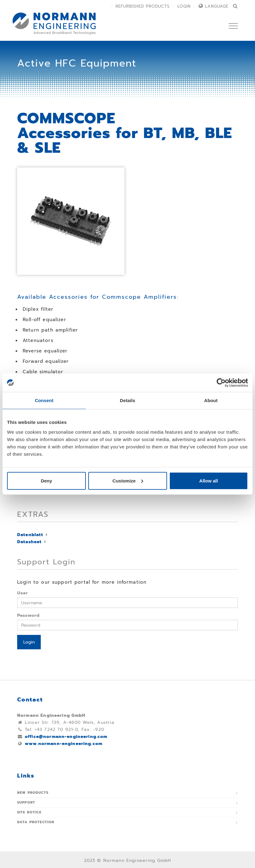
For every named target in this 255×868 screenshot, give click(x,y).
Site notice (29, 812)
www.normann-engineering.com (64, 744)
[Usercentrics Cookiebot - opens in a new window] (221, 383)
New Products (33, 793)
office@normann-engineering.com (66, 737)
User (23, 593)
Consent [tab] (44, 400)
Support (26, 803)
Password (28, 615)
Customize (128, 480)
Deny (46, 480)
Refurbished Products (143, 6)
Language (217, 6)
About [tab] (211, 400)
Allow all (209, 480)
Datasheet (29, 542)
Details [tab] (128, 400)
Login (184, 6)
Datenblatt (30, 535)
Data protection (36, 822)
